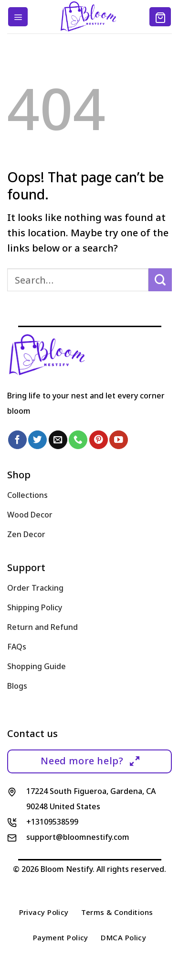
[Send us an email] (58, 440)
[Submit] (160, 280)
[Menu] (18, 17)
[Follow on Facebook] (17, 440)
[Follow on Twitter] (37, 440)
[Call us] (78, 440)
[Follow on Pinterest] (99, 440)
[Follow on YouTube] (119, 440)
